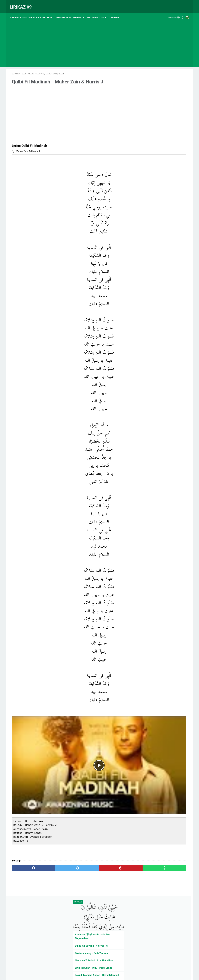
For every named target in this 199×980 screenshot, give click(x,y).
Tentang (116, 861)
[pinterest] (85, 833)
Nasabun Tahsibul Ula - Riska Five (162, 127)
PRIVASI (96, 861)
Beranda (16, 12)
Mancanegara (66, 12)
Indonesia (36, 12)
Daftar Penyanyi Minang (156, 164)
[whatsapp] (115, 833)
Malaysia (50, 12)
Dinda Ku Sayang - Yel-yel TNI (160, 112)
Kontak (106, 861)
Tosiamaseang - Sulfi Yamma (159, 120)
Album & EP (81, 12)
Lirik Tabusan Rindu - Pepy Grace (162, 134)
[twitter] (56, 833)
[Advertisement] (99, 40)
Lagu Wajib (94, 12)
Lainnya (118, 12)
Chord (26, 12)
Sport (107, 12)
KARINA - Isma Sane (154, 183)
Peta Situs (84, 861)
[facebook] (27, 833)
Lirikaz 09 (23, 4)
